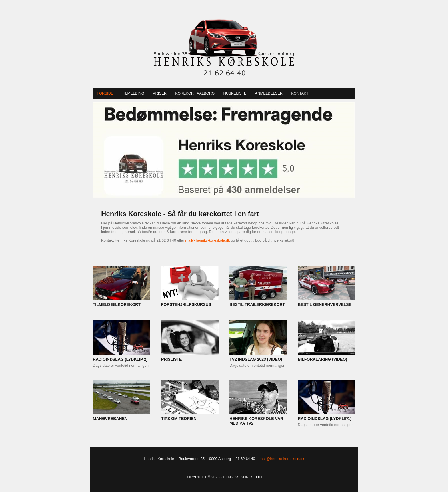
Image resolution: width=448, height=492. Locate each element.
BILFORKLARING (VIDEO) (322, 359)
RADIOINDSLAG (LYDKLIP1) (325, 419)
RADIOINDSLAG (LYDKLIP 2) (120, 359)
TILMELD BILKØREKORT (117, 304)
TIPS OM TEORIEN (179, 419)
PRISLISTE (171, 359)
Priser (160, 93)
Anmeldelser (269, 93)
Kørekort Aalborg (195, 93)
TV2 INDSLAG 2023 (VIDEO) (256, 359)
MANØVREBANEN (110, 419)
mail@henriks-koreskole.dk (207, 240)
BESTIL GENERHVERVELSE (325, 304)
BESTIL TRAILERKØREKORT (257, 304)
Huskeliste (235, 93)
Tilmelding (133, 93)
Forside (105, 93)
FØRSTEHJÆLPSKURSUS (186, 304)
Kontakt (300, 93)
